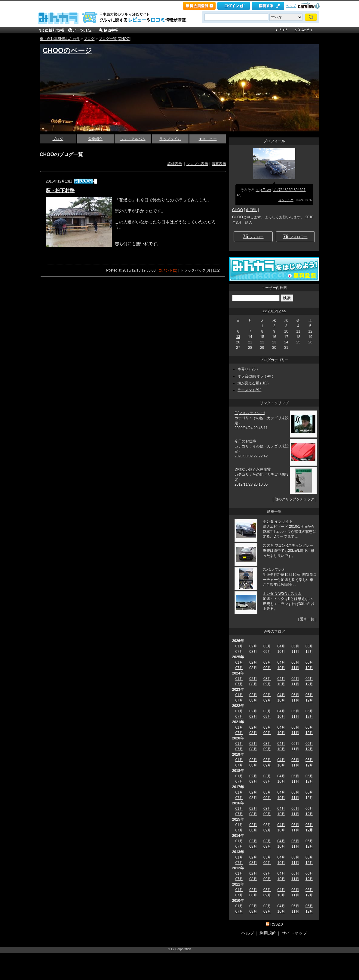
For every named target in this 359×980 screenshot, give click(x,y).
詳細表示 (175, 164)
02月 (253, 646)
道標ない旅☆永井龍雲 (253, 469)
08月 (253, 684)
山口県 (251, 210)
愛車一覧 (307, 619)
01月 (239, 646)
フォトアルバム (133, 139)
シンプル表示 (197, 164)
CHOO (238, 210)
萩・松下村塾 (60, 190)
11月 (295, 668)
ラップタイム (170, 139)
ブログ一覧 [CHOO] (115, 39)
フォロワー (295, 237)
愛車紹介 (95, 139)
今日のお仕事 (245, 441)
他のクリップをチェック (294, 499)
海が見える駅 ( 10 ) (253, 383)
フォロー (253, 237)
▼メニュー (208, 139)
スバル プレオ (274, 570)
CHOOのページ (67, 51)
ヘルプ (291, 6)
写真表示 (219, 164)
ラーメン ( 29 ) (249, 390)
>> (284, 311)
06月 (309, 662)
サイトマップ (294, 933)
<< (265, 311)
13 (238, 337)
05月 (295, 662)
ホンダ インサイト (278, 521)
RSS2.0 (276, 924)
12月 (309, 668)
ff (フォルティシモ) (250, 413)
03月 (267, 662)
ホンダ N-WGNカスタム (282, 594)
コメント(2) (168, 270)
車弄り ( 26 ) (248, 369)
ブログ (89, 39)
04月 (281, 679)
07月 (239, 668)
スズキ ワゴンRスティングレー (288, 545)
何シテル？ (286, 200)
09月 (267, 668)
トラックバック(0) (195, 270)
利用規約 (268, 933)
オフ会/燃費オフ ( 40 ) (255, 376)
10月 (281, 668)
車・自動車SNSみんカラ (60, 39)
